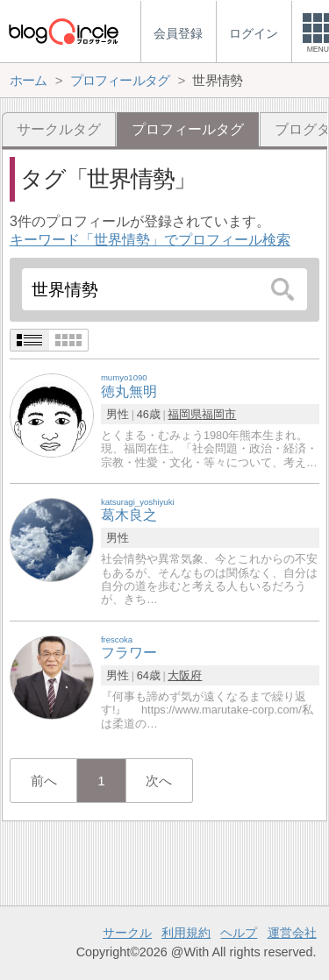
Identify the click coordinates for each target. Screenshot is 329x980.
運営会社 (292, 933)
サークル (127, 933)
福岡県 (185, 414)
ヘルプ (239, 933)
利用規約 (186, 933)
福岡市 (219, 414)
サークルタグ (59, 129)
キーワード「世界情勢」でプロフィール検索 (150, 240)
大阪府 (185, 675)
